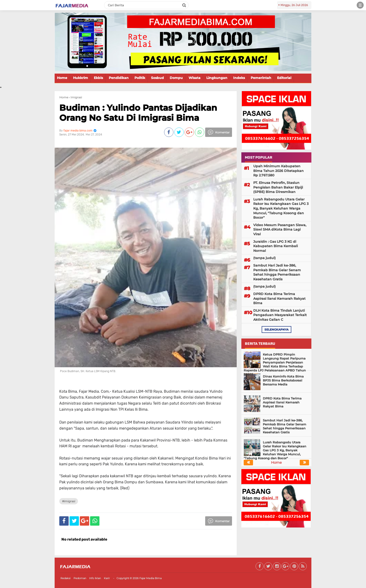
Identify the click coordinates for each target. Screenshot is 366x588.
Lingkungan (217, 78)
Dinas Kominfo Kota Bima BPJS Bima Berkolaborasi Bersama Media (283, 380)
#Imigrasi (69, 501)
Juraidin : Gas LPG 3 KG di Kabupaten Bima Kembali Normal (276, 246)
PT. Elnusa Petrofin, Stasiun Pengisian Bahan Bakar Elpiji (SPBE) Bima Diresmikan (278, 187)
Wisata (195, 78)
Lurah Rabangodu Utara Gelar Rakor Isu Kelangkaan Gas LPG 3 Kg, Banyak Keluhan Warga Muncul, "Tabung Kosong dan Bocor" (281, 208)
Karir (107, 578)
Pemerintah (261, 78)
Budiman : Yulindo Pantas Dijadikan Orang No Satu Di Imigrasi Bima (138, 113)
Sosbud (157, 78)
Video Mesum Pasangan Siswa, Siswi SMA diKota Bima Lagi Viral (280, 230)
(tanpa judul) (264, 258)
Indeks (239, 78)
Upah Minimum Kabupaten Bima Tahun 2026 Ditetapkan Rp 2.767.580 (278, 171)
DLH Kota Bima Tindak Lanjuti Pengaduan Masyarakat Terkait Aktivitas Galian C (280, 315)
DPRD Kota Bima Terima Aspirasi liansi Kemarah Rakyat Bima (279, 298)
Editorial (284, 78)
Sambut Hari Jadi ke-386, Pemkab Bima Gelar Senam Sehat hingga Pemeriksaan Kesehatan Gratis (277, 272)
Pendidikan (119, 78)
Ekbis (98, 78)
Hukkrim (81, 78)
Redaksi (65, 578)
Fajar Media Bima (150, 578)
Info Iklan (95, 578)
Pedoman (80, 578)
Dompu (176, 78)
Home (62, 78)
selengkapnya (276, 330)
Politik (140, 78)
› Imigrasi (75, 97)
